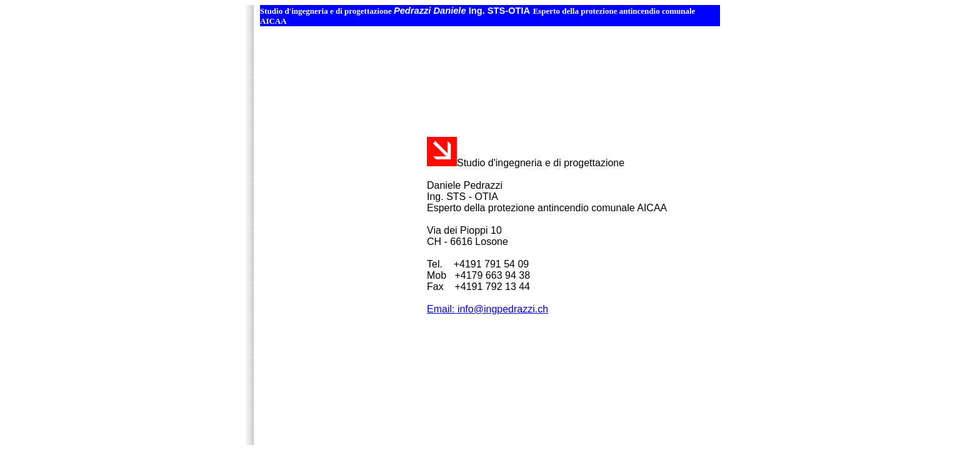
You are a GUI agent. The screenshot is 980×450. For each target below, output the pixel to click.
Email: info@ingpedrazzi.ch (487, 309)
